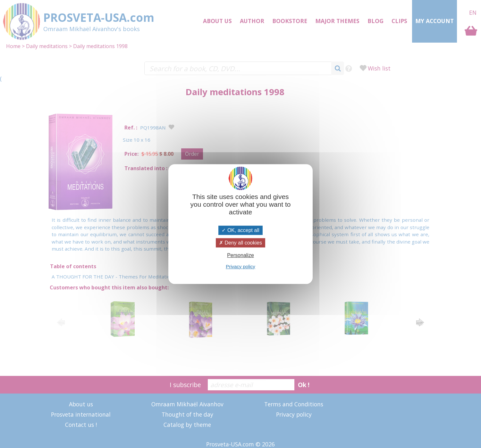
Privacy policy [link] (240, 266)
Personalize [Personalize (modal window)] (240, 256)
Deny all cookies (240, 243)
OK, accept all (240, 230)
